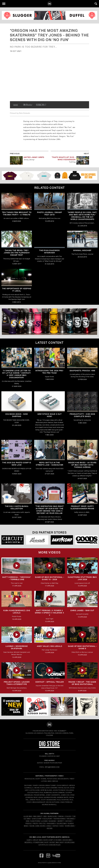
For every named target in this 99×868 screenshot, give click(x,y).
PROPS (35, 823)
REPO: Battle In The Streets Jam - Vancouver (49, 464)
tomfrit (49, 863)
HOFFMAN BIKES (60, 819)
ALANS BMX (28, 816)
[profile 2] (86, 706)
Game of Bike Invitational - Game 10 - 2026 (49, 578)
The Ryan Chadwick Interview (49, 252)
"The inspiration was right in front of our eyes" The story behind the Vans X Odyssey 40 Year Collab (49, 510)
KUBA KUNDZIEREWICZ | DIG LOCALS (17, 612)
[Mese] (37, 540)
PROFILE (28, 823)
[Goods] (86, 540)
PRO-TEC (42, 823)
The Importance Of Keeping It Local (17, 290)
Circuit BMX (38, 840)
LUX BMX (44, 821)
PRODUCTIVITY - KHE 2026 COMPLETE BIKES (82, 415)
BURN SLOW (52, 816)
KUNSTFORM (35, 821)
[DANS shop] (62, 540)
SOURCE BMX (62, 823)
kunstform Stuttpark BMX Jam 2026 (82, 578)
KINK (28, 821)
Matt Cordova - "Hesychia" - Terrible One (17, 578)
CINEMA (61, 816)
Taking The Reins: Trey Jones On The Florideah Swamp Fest (17, 253)
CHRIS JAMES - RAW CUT (82, 610)
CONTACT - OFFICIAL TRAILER (50, 682)
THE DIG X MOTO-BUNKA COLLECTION (17, 507)
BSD (45, 816)
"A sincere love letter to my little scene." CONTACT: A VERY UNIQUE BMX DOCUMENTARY (17, 374)
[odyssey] (49, 15)
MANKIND (52, 821)
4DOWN (50, 828)
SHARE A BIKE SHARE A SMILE (40, 826)
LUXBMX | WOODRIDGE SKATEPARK (17, 647)
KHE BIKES (71, 819)
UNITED (55, 826)
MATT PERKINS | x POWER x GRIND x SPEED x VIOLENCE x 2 (49, 613)
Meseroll (29, 842)
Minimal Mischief (82, 250)
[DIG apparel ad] (49, 175)
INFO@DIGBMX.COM (52, 767)
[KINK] (13, 706)
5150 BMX (58, 840)
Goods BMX (67, 840)
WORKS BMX (70, 826)
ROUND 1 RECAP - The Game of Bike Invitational (82, 683)
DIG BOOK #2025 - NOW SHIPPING (17, 415)
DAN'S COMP (37, 819)
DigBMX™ (63, 731)
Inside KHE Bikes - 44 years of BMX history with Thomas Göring (82, 465)
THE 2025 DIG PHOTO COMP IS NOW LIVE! (17, 464)
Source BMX (70, 842)
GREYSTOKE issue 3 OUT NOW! (50, 415)
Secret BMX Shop (56, 842)
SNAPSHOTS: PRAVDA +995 (82, 371)
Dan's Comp (48, 840)
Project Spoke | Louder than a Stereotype (17, 683)
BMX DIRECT (38, 816)
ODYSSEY (69, 821)
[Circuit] (13, 540)
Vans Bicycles (55, 845)
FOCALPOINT (47, 819)
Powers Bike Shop (41, 842)
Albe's (29, 840)
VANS (61, 826)
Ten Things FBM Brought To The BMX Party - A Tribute (17, 214)
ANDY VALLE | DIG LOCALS (49, 646)
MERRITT (61, 821)
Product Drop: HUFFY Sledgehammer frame (82, 507)
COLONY (68, 816)
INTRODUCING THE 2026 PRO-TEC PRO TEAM (49, 372)
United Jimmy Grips (34, 157)
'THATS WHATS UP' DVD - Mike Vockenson (64, 158)
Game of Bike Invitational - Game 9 (82, 647)
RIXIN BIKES (51, 823)
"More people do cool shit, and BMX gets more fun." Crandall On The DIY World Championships (82, 216)
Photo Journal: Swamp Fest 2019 (49, 214)
